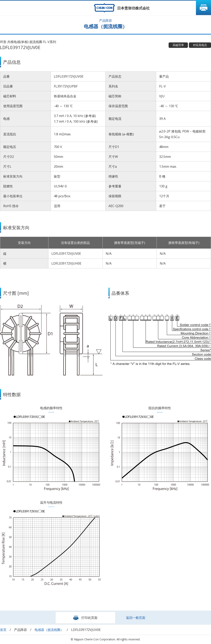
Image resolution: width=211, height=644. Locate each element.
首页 (3, 630)
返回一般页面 (136, 618)
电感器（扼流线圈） (49, 630)
